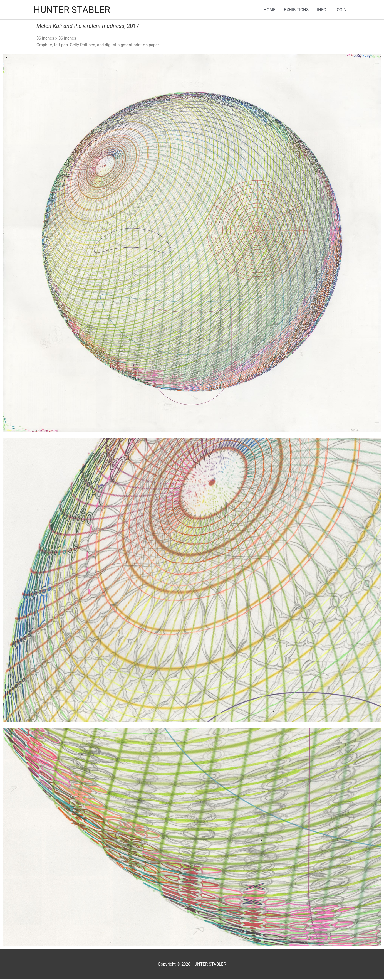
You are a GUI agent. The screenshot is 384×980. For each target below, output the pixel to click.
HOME (270, 10)
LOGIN (340, 10)
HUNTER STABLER (74, 10)
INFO (322, 10)
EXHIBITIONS (296, 10)
